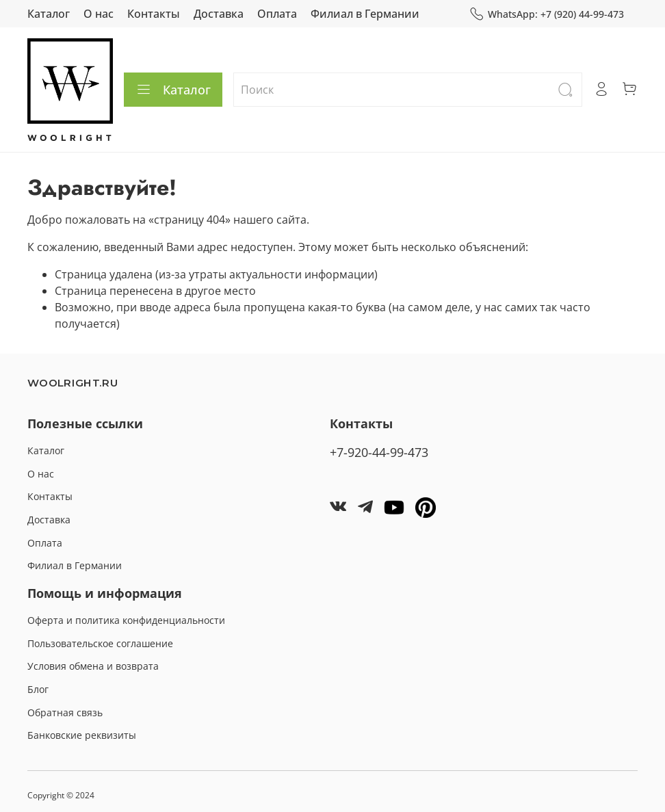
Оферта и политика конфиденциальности (126, 620)
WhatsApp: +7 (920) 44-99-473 (547, 14)
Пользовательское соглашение (100, 643)
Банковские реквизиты (82, 735)
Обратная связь (65, 712)
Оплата (277, 14)
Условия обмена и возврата (93, 666)
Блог (38, 689)
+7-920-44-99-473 (379, 452)
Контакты (154, 14)
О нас (99, 14)
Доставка (219, 14)
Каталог (49, 14)
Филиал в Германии (365, 14)
